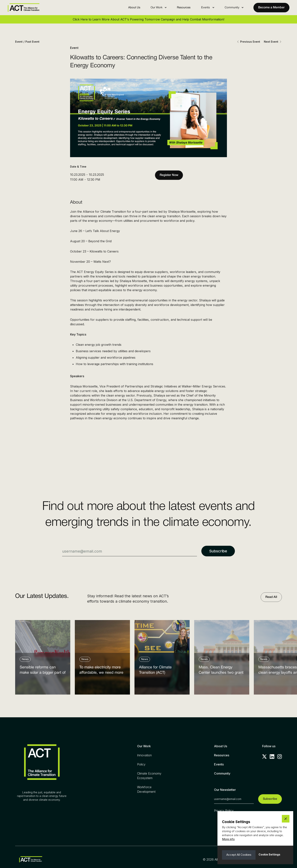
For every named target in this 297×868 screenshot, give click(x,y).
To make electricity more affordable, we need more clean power (101, 671)
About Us (134, 8)
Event (19, 42)
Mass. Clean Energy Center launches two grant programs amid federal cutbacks (221, 671)
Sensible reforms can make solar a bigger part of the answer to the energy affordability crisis (43, 671)
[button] (159, 8)
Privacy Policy (224, 811)
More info (228, 839)
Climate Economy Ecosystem (149, 776)
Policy (141, 764)
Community (222, 773)
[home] (23, 8)
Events (219, 764)
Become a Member (271, 8)
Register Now (169, 175)
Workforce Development (146, 789)
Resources (184, 8)
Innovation (144, 755)
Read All (271, 597)
